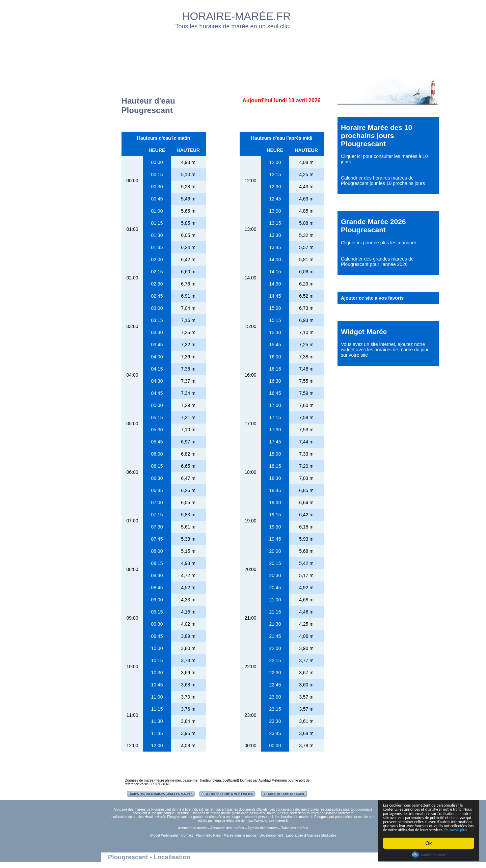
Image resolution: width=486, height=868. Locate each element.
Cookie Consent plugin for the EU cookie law (429, 855)
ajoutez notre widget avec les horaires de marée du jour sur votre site (385, 350)
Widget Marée (364, 332)
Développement (271, 835)
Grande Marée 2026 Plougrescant (373, 226)
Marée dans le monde (240, 835)
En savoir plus (420, 829)
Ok (429, 843)
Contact (187, 835)
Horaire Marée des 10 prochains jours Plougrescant (376, 135)
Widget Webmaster (164, 835)
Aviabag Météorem (273, 780)
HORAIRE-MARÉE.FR (237, 16)
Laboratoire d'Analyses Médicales (311, 835)
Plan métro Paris (209, 835)
